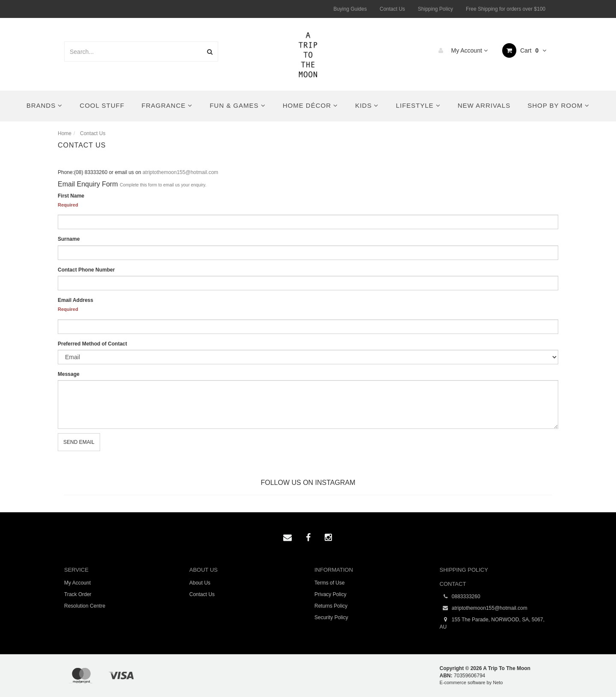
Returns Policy (331, 606)
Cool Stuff (102, 105)
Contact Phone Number (86, 270)
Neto (498, 682)
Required (68, 205)
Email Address (76, 300)
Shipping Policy (435, 9)
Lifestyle (418, 105)
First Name (71, 196)
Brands (45, 105)
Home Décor (311, 105)
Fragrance (167, 105)
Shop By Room (558, 105)
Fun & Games (238, 105)
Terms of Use (330, 583)
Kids (367, 105)
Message (69, 374)
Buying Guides (350, 9)
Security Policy (331, 617)
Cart (524, 50)
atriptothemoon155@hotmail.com (180, 172)
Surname (69, 239)
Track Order (78, 594)
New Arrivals (484, 105)
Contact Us (392, 9)
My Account (461, 50)
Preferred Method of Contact (92, 344)
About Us (200, 583)
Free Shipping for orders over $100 (506, 9)
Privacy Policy (330, 594)
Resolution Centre (85, 606)
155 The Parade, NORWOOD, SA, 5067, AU (492, 623)
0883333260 (460, 597)
